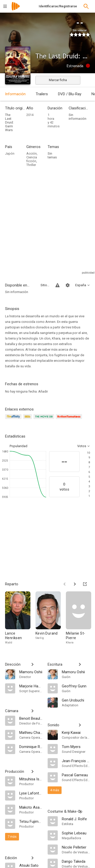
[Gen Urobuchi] (76, 700)
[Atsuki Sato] (31, 865)
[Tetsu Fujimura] (31, 821)
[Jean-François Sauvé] (76, 761)
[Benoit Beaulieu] (31, 718)
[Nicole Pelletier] (76, 847)
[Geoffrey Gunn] (76, 686)
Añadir (43, 391)
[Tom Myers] (76, 746)
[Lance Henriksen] (20, 618)
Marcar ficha (58, 80)
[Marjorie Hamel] (31, 686)
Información (15, 94)
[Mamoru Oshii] (31, 672)
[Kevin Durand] (51, 618)
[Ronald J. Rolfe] (76, 819)
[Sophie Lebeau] (76, 833)
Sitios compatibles (45, 285)
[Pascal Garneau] (76, 775)
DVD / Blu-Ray (70, 94)
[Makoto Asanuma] (31, 807)
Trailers (42, 94)
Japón (10, 153)
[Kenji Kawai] (76, 732)
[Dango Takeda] (76, 861)
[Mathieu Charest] (31, 732)
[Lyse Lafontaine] (31, 793)
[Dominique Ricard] (31, 746)
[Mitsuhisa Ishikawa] (31, 779)
